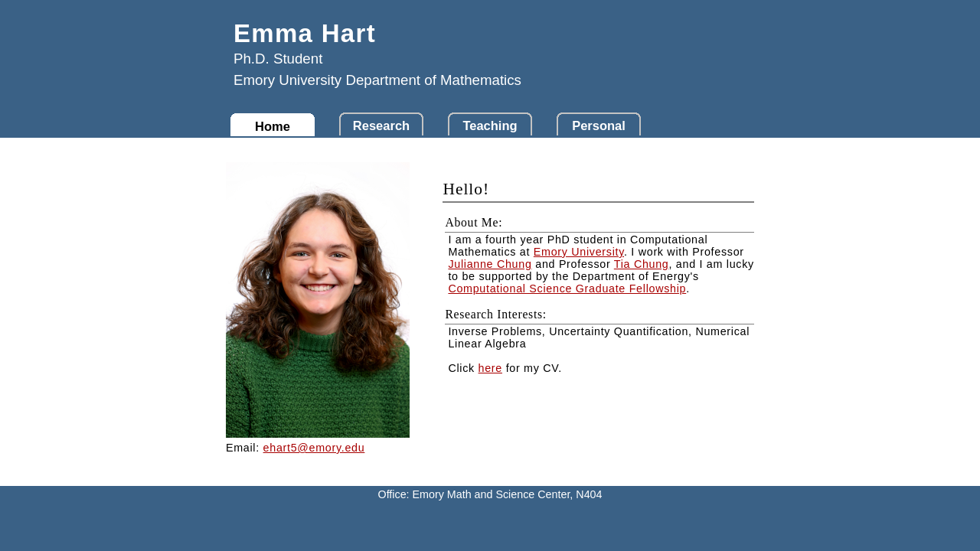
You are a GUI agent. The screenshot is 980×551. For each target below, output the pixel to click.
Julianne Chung (490, 264)
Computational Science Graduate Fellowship (567, 289)
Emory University (579, 252)
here (490, 368)
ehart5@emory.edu (314, 448)
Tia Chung (642, 264)
